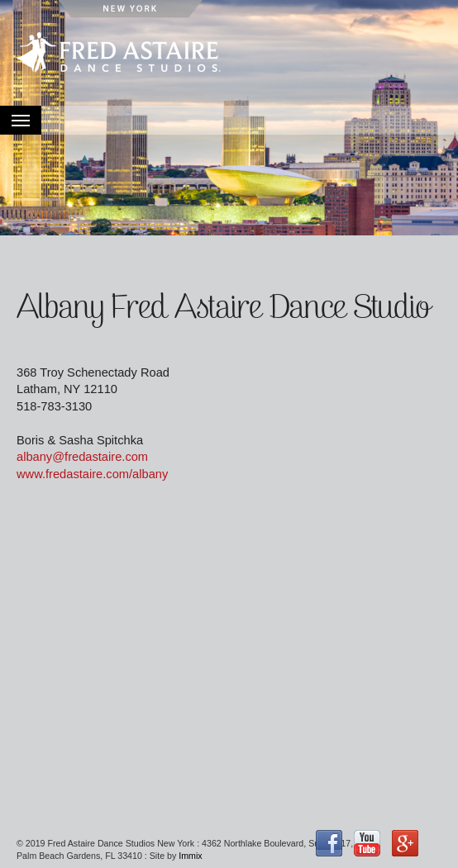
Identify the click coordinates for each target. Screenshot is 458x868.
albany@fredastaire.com (82, 457)
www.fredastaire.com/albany (92, 474)
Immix (190, 856)
